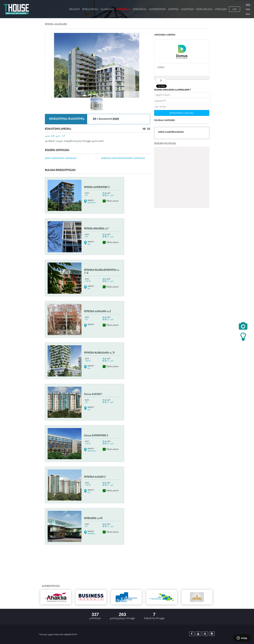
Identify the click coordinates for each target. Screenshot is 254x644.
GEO (248, 5)
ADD (235, 9)
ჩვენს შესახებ (204, 9)
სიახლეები (187, 9)
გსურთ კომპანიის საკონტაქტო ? (173, 90)
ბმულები (173, 9)
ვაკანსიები (107, 9)
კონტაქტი (221, 9)
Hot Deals (123, 9)
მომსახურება (90, 9)
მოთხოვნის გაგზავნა (182, 113)
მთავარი (74, 9)
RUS (248, 14)
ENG (248, 9)
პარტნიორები (157, 9)
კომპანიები (139, 9)
